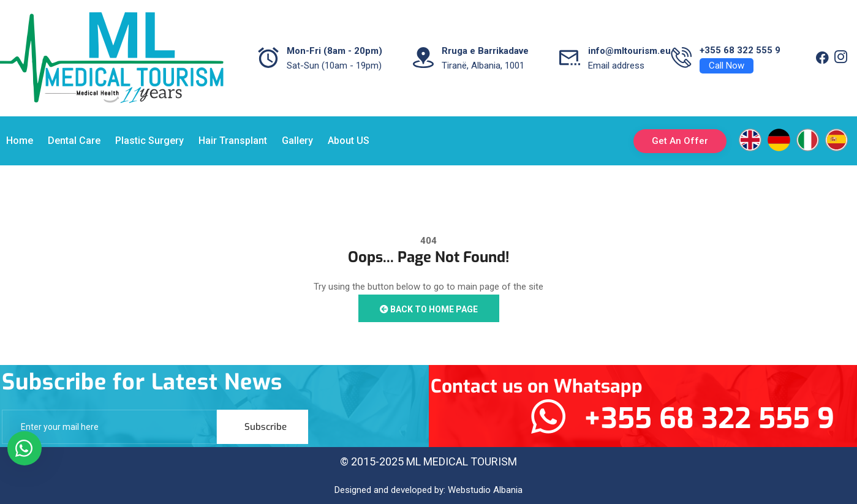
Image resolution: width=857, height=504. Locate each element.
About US (349, 141)
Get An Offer (680, 141)
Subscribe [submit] (266, 427)
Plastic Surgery (149, 141)
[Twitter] (840, 58)
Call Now (727, 66)
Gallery (297, 141)
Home (20, 141)
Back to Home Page (429, 309)
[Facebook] (822, 58)
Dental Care (74, 141)
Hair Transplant (233, 141)
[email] (109, 427)
